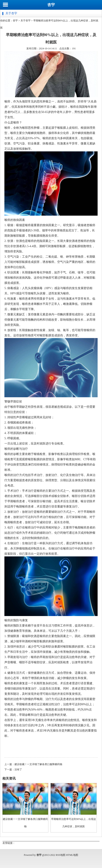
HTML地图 (72, 855)
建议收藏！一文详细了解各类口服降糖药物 (38, 764)
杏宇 (51, 5)
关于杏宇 (26, 21)
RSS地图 (61, 855)
